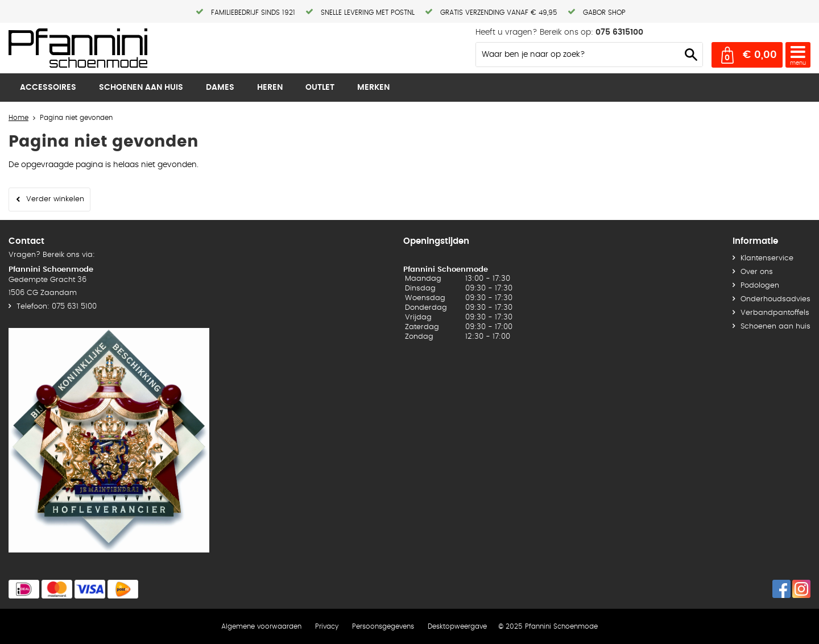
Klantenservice (767, 258)
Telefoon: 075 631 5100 (57, 307)
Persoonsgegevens (383, 626)
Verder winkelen (55, 199)
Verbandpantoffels (775, 313)
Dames (220, 88)
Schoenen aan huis (141, 88)
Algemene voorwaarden (261, 626)
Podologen (760, 286)
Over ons (757, 272)
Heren (270, 88)
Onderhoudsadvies (775, 299)
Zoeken (691, 55)
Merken (373, 88)
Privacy (327, 626)
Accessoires (48, 88)
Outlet (320, 88)
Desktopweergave (457, 626)
